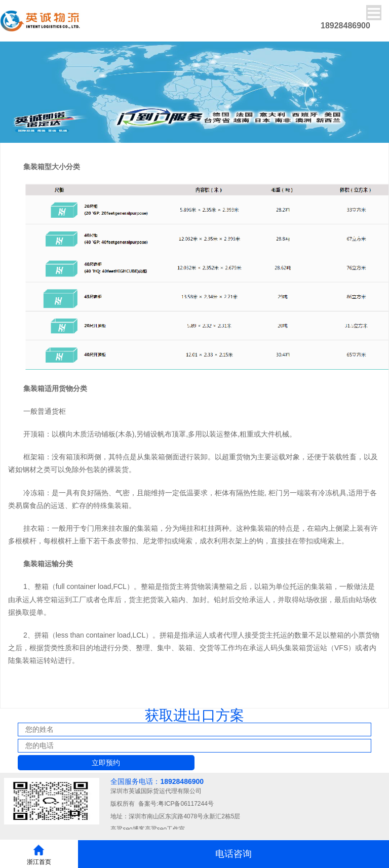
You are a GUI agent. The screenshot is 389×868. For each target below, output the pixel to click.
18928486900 (182, 781)
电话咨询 (234, 854)
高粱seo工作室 (165, 829)
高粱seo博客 (127, 829)
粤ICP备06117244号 (186, 804)
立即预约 (106, 763)
